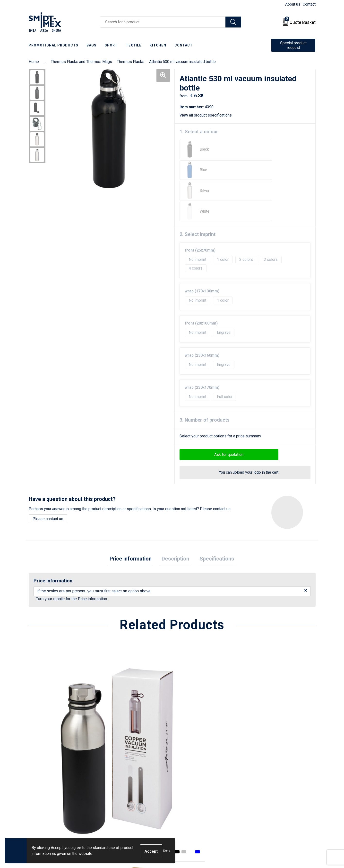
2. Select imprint (198, 193)
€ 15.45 (262, 728)
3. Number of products (205, 379)
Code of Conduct (263, 795)
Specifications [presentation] (214, 518)
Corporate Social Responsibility (276, 803)
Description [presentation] (175, 518)
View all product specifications (207, 115)
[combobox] (163, 22)
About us (293, 4)
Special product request (293, 45)
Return (184, 781)
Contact (309, 4)
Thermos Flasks (131, 62)
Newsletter (116, 781)
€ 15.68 (47, 714)
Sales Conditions (263, 773)
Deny (167, 851)
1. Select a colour (199, 132)
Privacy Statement (265, 788)
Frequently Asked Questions (131, 788)
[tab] (133, 518)
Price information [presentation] (133, 518)
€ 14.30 (118, 721)
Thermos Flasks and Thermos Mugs (81, 62)
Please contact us (48, 477)
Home (34, 62)
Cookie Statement (264, 781)
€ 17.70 (190, 721)
